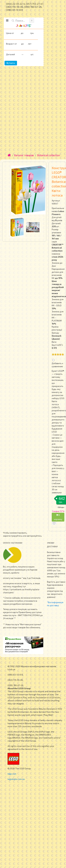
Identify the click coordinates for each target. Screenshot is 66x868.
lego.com (12, 774)
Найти (11, 63)
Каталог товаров (24, 155)
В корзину (58, 517)
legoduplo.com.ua (16, 779)
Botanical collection (49, 155)
